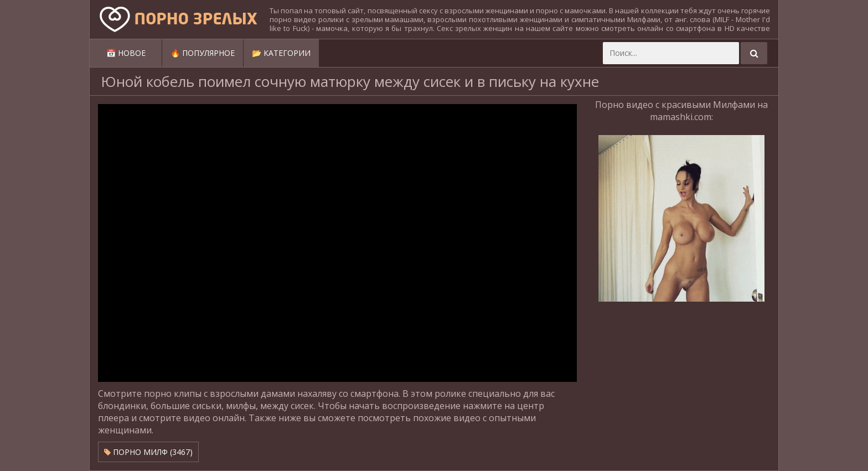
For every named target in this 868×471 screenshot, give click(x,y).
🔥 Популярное (203, 53)
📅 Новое (126, 53)
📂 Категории (281, 53)
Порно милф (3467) (148, 452)
